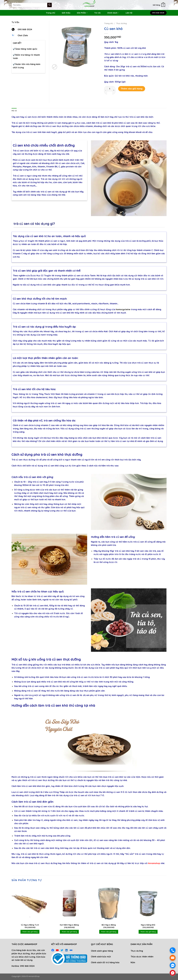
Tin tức (97, 13)
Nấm (133, 962)
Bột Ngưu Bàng (109, 925)
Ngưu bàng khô (148, 925)
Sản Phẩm (82, 13)
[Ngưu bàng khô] (148, 903)
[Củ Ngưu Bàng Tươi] (30, 903)
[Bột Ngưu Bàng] (109, 903)
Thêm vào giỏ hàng (132, 89)
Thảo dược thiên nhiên (142, 957)
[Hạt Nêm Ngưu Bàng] (69, 903)
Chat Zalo (23, 35)
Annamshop (154, 863)
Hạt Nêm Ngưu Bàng (69, 925)
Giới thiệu (66, 13)
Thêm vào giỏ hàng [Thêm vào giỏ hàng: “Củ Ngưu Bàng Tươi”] (30, 932)
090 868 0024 (25, 29)
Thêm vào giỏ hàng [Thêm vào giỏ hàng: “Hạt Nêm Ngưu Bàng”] (69, 932)
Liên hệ (129, 13)
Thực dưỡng (121, 23)
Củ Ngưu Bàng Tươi (30, 925)
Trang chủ (51, 13)
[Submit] (49, 5)
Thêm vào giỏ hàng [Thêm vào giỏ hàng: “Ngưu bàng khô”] (148, 932)
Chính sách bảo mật (101, 957)
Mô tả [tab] (14, 111)
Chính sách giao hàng (102, 951)
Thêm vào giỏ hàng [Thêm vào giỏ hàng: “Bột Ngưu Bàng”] (109, 932)
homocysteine (123, 309)
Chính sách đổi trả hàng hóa (105, 962)
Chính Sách (113, 13)
